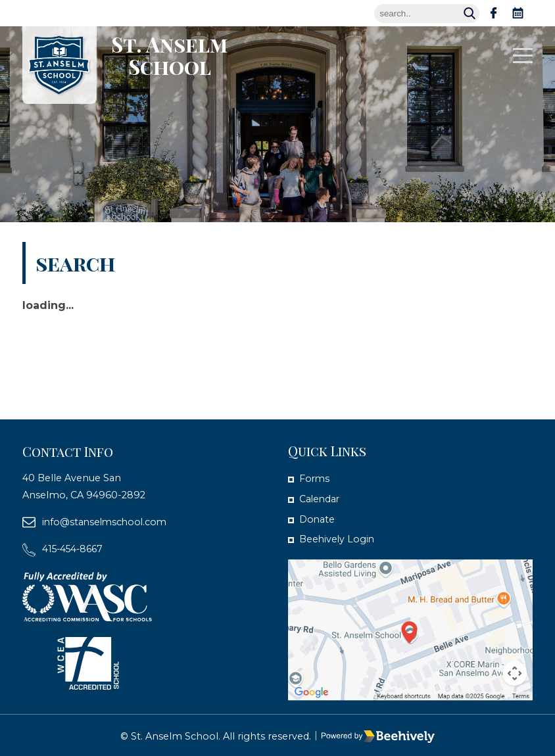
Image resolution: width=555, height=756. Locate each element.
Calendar (320, 498)
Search (472, 13)
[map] (411, 629)
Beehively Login (338, 538)
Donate (317, 519)
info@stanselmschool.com (107, 521)
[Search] (427, 13)
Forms (315, 479)
